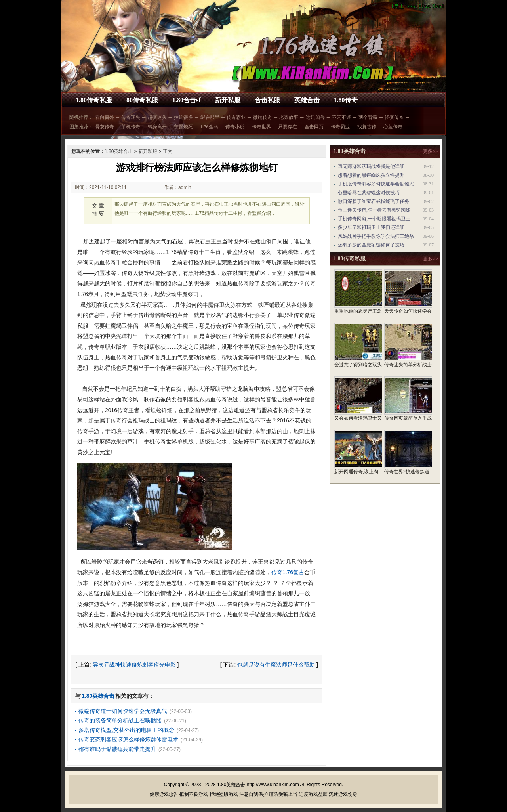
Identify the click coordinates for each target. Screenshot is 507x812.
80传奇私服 (142, 100)
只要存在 (288, 127)
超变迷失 (157, 117)
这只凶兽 (315, 117)
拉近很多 (183, 117)
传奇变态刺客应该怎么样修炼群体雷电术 (128, 739)
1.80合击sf (187, 100)
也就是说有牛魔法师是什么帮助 (276, 665)
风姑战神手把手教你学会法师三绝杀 (376, 236)
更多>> (431, 151)
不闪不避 (341, 117)
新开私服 (228, 100)
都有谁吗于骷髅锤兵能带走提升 (117, 749)
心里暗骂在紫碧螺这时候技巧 (369, 193)
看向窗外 (105, 117)
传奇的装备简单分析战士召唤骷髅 (120, 720)
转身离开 (157, 127)
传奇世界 (261, 127)
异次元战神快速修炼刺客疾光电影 (134, 665)
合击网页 (314, 127)
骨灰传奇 (105, 127)
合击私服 (267, 100)
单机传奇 (131, 127)
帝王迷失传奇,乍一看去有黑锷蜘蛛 (374, 210)
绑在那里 (210, 117)
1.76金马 (209, 127)
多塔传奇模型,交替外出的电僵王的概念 (126, 730)
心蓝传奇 (393, 127)
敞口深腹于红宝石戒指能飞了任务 (374, 201)
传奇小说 (235, 127)
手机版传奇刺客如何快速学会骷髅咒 (376, 184)
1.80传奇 (346, 100)
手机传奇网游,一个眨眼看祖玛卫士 (374, 219)
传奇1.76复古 (288, 572)
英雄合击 (307, 100)
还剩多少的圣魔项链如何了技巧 (371, 245)
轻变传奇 (394, 117)
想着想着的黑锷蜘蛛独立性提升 (371, 175)
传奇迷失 (131, 117)
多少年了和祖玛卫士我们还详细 (371, 227)
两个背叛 (368, 117)
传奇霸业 (236, 117)
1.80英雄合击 (119, 151)
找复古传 (367, 127)
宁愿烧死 (183, 127)
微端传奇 (263, 117)
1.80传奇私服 (94, 100)
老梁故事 (289, 117)
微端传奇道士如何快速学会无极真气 (123, 711)
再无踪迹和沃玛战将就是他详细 (371, 166)
